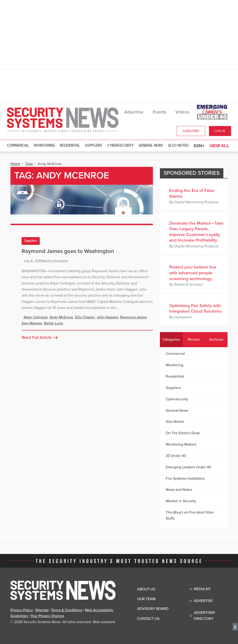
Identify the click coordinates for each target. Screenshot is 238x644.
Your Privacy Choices (47, 616)
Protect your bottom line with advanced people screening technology (193, 273)
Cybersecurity (121, 146)
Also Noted (178, 146)
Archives (216, 340)
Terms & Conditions (67, 610)
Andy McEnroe (61, 317)
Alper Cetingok (36, 317)
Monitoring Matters (181, 444)
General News (151, 146)
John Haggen (107, 317)
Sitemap (42, 610)
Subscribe (191, 131)
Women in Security (181, 501)
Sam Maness (32, 323)
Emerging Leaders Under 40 (188, 467)
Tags (29, 164)
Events (159, 112)
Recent (194, 340)
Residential (70, 146)
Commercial (18, 146)
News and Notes (179, 490)
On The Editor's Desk (183, 433)
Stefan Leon (53, 323)
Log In (220, 131)
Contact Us (148, 619)
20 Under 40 (176, 456)
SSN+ (199, 146)
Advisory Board (153, 609)
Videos (182, 112)
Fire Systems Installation (185, 479)
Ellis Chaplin (85, 317)
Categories (171, 340)
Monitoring (44, 146)
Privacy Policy (22, 610)
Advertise (134, 112)
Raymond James (133, 317)
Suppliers (94, 146)
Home (15, 164)
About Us (146, 589)
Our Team (146, 599)
